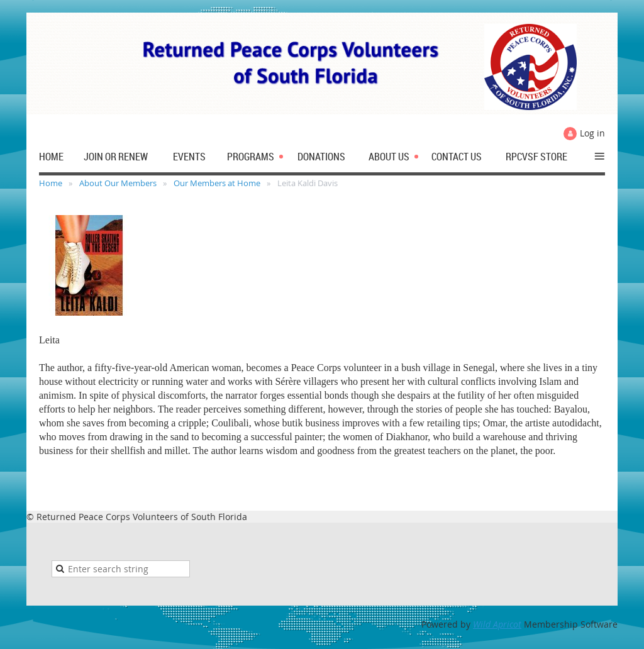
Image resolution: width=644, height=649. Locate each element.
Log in (592, 133)
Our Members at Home (217, 183)
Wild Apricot (497, 624)
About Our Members (118, 183)
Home (51, 183)
